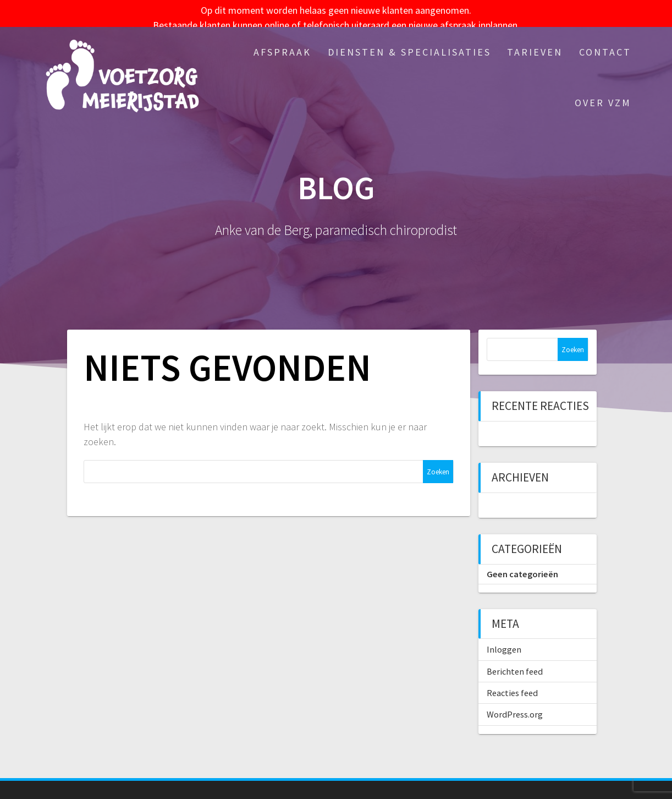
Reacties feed (512, 684)
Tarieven (535, 43)
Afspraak (282, 43)
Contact (605, 43)
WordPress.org (515, 706)
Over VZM (603, 94)
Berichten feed (515, 663)
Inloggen (504, 641)
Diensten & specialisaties (409, 43)
